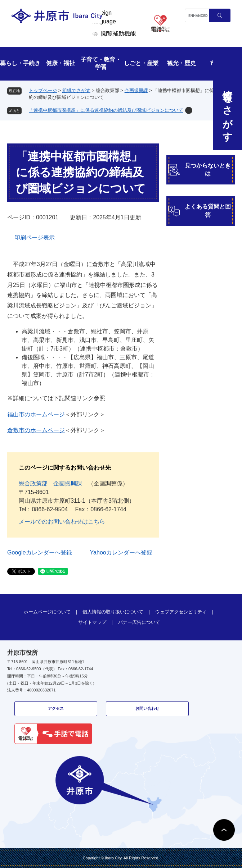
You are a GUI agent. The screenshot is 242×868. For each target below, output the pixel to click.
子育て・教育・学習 (101, 63)
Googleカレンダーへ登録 (40, 552)
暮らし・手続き (20, 63)
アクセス (56, 708)
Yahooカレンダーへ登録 (121, 552)
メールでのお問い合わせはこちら (62, 522)
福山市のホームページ (36, 414)
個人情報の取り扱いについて (113, 612)
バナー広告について (139, 622)
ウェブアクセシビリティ (181, 612)
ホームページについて (47, 612)
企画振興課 (136, 90)
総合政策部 (33, 483)
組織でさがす (76, 90)
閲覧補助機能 (118, 34)
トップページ (43, 90)
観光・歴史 (181, 63)
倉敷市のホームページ (36, 430)
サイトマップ (92, 622)
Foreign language (104, 17)
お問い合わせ (147, 708)
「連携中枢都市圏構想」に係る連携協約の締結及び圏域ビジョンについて (106, 110)
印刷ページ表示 (35, 237)
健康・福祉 (60, 63)
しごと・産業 (141, 63)
